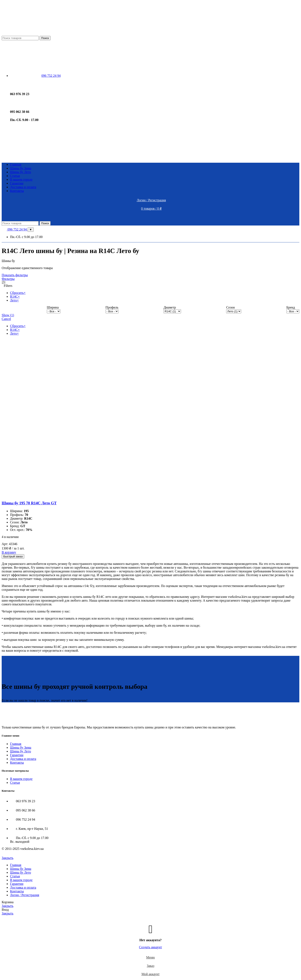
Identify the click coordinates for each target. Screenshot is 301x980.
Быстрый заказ (13, 556)
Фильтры (8, 279)
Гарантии (17, 755)
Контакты (17, 763)
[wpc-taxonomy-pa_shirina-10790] (54, 311)
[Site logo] (37, 34)
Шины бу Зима (21, 748)
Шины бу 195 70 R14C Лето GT (29, 503)
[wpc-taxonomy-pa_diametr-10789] (172, 311)
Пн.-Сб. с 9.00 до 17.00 (26, 237)
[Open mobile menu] (150, 217)
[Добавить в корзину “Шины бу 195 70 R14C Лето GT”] (9, 552)
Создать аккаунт (150, 947)
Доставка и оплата (23, 759)
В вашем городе (21, 779)
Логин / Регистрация (25, 895)
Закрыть (8, 858)
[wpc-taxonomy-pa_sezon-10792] (234, 311)
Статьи (15, 783)
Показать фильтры (15, 275)
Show (8, 315)
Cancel (6, 319)
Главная (16, 744)
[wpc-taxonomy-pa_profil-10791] (112, 311)
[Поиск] (20, 38)
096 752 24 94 (15, 229)
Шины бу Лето (20, 751)
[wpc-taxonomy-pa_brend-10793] (293, 311)
